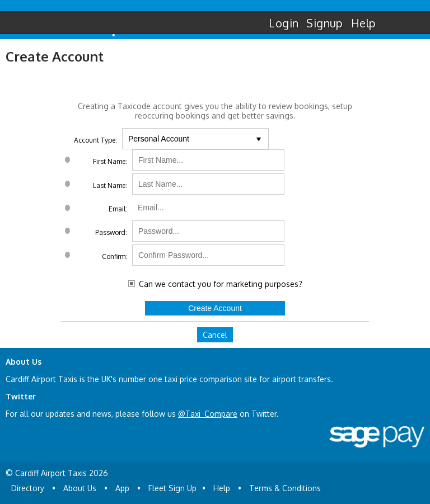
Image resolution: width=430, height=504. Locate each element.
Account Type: (95, 140)
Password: (111, 232)
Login (284, 23)
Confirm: (114, 256)
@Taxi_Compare (208, 414)
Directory (28, 488)
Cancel (215, 335)
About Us (80, 488)
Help (364, 23)
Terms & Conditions (285, 488)
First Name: (110, 161)
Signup (324, 23)
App (122, 488)
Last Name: (110, 185)
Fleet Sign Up (172, 488)
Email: (118, 209)
